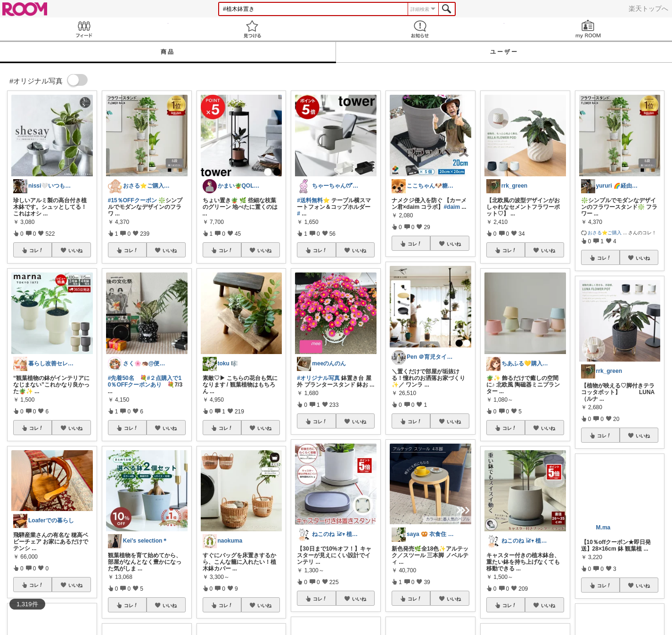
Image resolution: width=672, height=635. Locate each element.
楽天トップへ (648, 8)
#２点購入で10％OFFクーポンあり (145, 381)
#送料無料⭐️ (313, 200)
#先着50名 (121, 378)
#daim (452, 207)
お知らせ (420, 29)
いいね (75, 250)
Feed (84, 29)
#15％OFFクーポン (132, 200)
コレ (36, 250)
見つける (252, 29)
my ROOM (588, 29)
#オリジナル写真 (318, 378)
